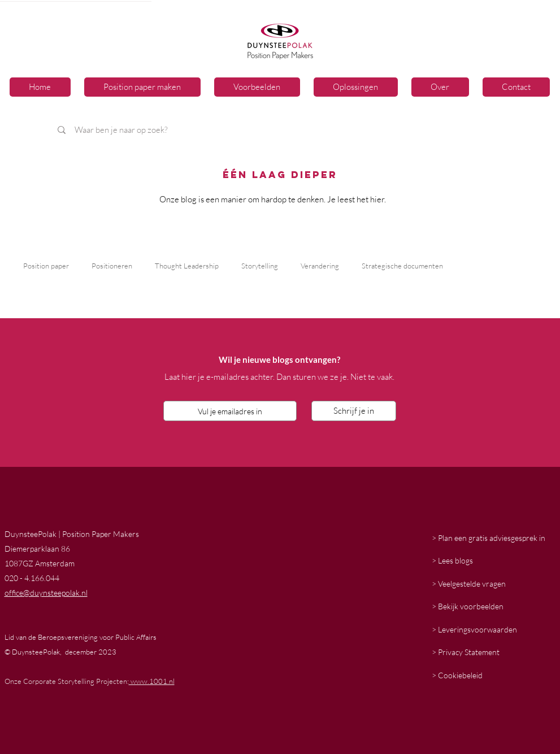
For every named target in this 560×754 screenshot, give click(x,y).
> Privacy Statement (466, 652)
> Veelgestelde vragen (469, 584)
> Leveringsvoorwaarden (474, 629)
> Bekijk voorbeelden (468, 606)
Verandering (320, 266)
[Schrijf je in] (354, 411)
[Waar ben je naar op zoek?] (208, 130)
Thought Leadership (187, 266)
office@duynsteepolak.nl (46, 593)
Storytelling (260, 266)
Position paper (46, 266)
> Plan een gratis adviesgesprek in (489, 538)
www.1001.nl (152, 681)
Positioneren (112, 266)
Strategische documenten (402, 266)
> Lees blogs (452, 560)
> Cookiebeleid (457, 675)
